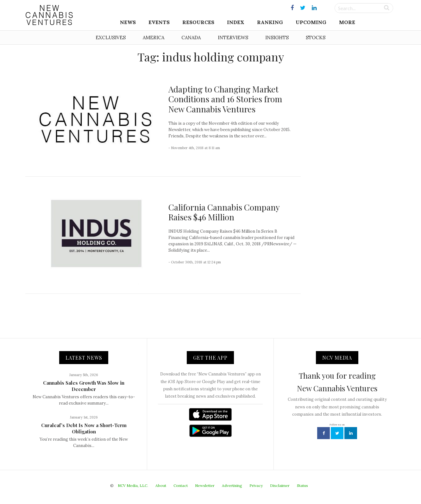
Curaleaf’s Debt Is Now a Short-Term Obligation (84, 428)
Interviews (233, 38)
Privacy (256, 485)
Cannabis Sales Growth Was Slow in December (84, 386)
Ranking (270, 22)
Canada (191, 38)
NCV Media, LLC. (133, 485)
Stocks (316, 38)
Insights (277, 38)
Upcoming (311, 22)
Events (159, 22)
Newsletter (205, 485)
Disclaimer (280, 485)
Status (302, 485)
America (154, 38)
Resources (198, 22)
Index (236, 22)
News (128, 22)
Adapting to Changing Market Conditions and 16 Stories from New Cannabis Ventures (225, 99)
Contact (181, 485)
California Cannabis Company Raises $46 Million (224, 212)
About (161, 485)
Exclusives (111, 38)
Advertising (232, 485)
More (347, 22)
